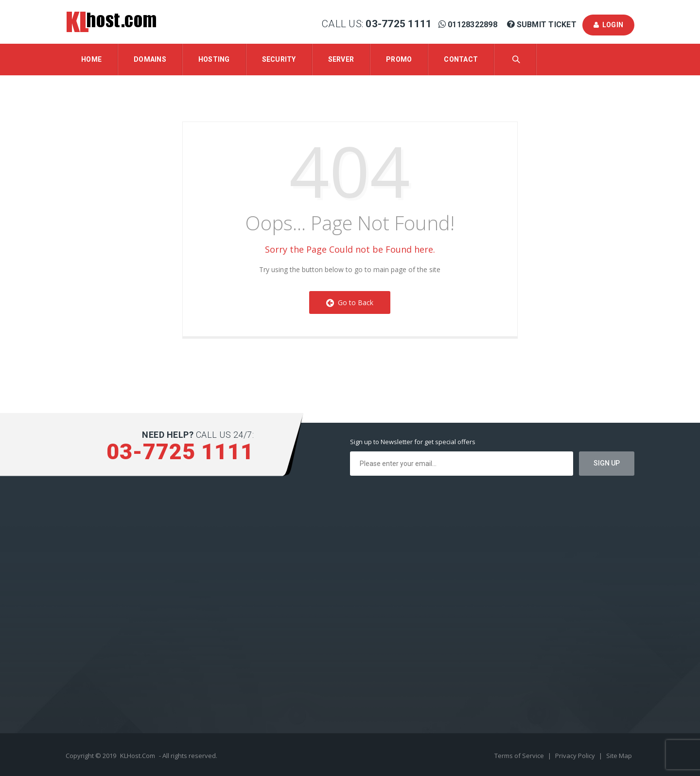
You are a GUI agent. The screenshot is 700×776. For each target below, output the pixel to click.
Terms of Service (520, 756)
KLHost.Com (138, 756)
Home (91, 59)
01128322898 (469, 25)
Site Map (619, 756)
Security (279, 59)
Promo (399, 59)
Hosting (214, 59)
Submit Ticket (543, 25)
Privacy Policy (576, 756)
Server (341, 59)
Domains (150, 59)
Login (608, 25)
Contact (461, 59)
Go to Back (350, 302)
